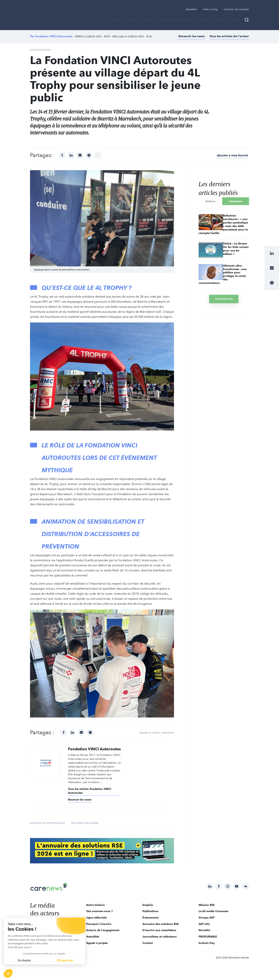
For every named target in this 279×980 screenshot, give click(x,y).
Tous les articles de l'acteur (229, 36)
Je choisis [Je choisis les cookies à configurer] (24, 961)
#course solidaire (85, 823)
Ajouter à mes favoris (232, 155)
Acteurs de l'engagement (103, 930)
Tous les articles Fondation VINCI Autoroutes (90, 791)
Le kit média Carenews (214, 911)
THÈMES (145, 20)
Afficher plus (224, 299)
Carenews (236, 201)
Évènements (187, 20)
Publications (164, 20)
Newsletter (191, 9)
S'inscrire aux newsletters (159, 930)
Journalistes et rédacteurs (160, 937)
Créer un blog (210, 9)
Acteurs (210, 201)
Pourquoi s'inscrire (99, 924)
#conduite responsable (47, 823)
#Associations (41, 50)
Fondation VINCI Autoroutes (54, 36)
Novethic (205, 930)
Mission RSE (207, 905)
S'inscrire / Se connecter (236, 9)
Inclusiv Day (207, 943)
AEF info (204, 924)
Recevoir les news (192, 36)
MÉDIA (119, 20)
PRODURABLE (208, 937)
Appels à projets (212, 20)
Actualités (93, 937)
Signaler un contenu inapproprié (157, 733)
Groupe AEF (207, 918)
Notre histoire (95, 905)
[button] (8, 973)
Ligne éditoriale (96, 918)
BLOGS (132, 20)
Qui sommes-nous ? (99, 911)
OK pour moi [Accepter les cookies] (65, 961)
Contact (148, 943)
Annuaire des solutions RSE (161, 924)
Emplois (234, 20)
